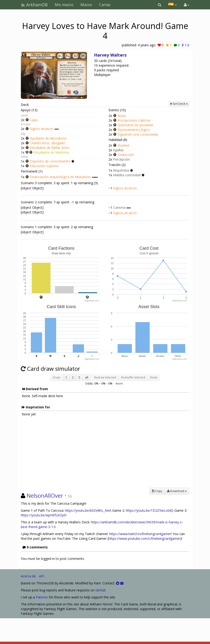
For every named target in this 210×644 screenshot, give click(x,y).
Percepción (121, 159)
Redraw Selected (105, 377)
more (119, 383)
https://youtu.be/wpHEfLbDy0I (44, 515)
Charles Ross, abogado (47, 143)
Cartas (105, 5)
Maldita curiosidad (127, 175)
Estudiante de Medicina (51, 152)
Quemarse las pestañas (136, 125)
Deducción (126, 155)
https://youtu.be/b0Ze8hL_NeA (88, 510)
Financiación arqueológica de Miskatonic (61, 177)
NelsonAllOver (45, 495)
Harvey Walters (110, 55)
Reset (154, 377)
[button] (160, 5)
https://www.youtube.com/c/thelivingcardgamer (144, 538)
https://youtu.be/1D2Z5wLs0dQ (150, 510)
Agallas (118, 150)
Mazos (86, 5)
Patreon (42, 597)
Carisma (119, 207)
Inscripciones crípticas (134, 120)
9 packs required (106, 70)
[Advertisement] (105, 455)
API (42, 576)
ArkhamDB (34, 5)
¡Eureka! (123, 145)
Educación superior (44, 166)
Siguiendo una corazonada (138, 134)
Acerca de (28, 576)
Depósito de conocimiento (50, 161)
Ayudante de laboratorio (48, 138)
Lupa (34, 120)
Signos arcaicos (42, 129)
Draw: (57, 377)
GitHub (101, 590)
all (87, 377)
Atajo (122, 116)
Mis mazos (64, 5)
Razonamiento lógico (134, 130)
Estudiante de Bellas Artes (50, 148)
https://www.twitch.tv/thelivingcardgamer (140, 534)
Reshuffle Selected (133, 377)
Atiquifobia (121, 170)
